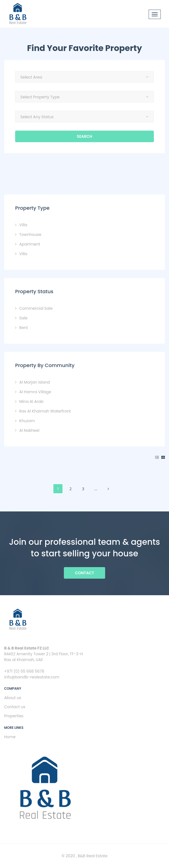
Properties (14, 716)
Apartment (30, 244)
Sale (23, 318)
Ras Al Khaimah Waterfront (45, 411)
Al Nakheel (29, 430)
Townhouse (30, 234)
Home (10, 737)
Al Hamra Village (35, 392)
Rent (24, 328)
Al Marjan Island (35, 382)
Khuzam (27, 421)
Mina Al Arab (31, 401)
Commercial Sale (36, 308)
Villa (23, 225)
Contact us (15, 707)
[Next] (108, 489)
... (96, 489)
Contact (85, 573)
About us (13, 698)
